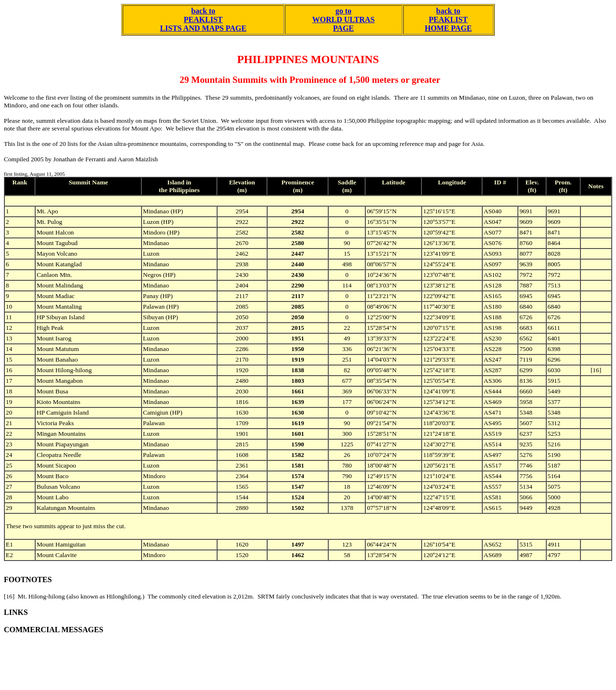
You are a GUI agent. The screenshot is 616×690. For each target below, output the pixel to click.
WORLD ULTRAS (344, 20)
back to (448, 11)
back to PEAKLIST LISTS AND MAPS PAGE (203, 20)
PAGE (343, 28)
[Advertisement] (179, 664)
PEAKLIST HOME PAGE (448, 24)
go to (343, 11)
